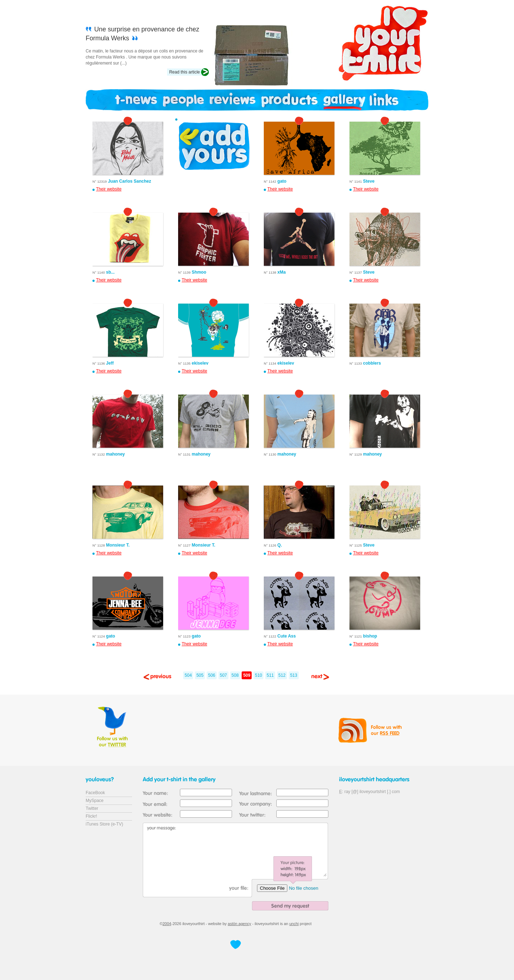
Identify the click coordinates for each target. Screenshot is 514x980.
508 (235, 675)
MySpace (95, 801)
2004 (167, 924)
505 (200, 675)
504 (188, 675)
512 (282, 675)
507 (223, 675)
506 (212, 675)
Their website (109, 189)
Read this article (185, 72)
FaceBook (95, 793)
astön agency (239, 924)
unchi (294, 924)
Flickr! (91, 816)
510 (258, 675)
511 (270, 675)
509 (247, 675)
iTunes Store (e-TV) (104, 824)
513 (294, 675)
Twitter (92, 808)
